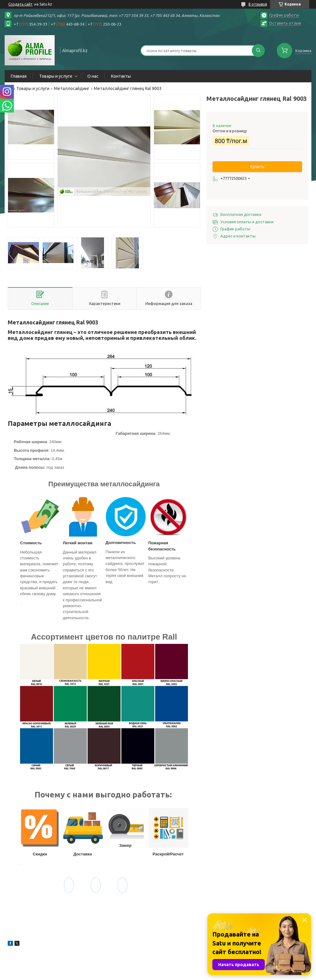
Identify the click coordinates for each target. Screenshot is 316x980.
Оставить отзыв (285, 23)
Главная (19, 76)
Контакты (121, 76)
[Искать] (258, 51)
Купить (257, 167)
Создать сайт (21, 4)
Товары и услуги (56, 76)
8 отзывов (258, 4)
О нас (93, 76)
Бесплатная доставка (241, 214)
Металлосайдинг (72, 89)
